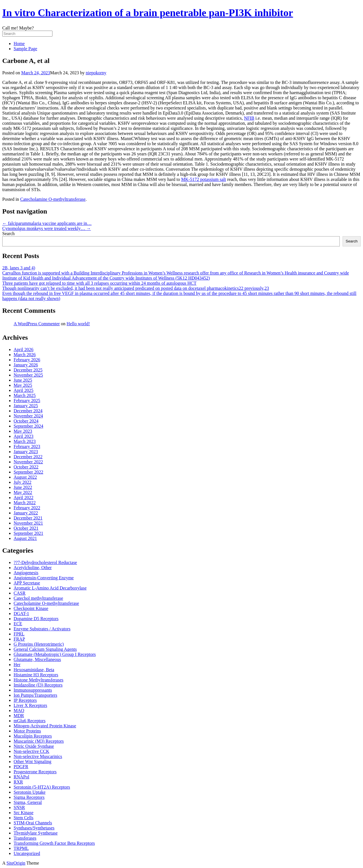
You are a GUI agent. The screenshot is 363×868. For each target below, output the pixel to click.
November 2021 (28, 523)
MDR (19, 716)
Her (17, 665)
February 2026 (27, 360)
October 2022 (26, 467)
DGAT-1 (21, 613)
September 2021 (28, 533)
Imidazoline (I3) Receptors (38, 685)
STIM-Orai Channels (33, 823)
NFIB (249, 118)
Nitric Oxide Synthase (34, 746)
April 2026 (24, 349)
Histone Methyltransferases (39, 680)
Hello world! (78, 324)
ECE (18, 624)
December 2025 (28, 370)
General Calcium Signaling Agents (45, 649)
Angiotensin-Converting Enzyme (44, 578)
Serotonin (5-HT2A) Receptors (42, 787)
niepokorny (96, 73)
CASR (20, 593)
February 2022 (27, 508)
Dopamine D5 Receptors (36, 619)
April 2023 (24, 436)
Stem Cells (24, 818)
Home (19, 44)
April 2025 (24, 390)
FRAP (19, 639)
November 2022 (28, 462)
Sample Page (25, 49)
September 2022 (28, 472)
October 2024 (26, 421)
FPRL (19, 634)
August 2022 (25, 477)
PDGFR (21, 767)
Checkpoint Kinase (31, 608)
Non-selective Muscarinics (38, 756)
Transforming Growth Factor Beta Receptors (54, 843)
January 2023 (26, 452)
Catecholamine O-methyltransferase (53, 199)
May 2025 (23, 385)
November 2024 (28, 416)
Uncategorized (27, 853)
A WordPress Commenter (37, 324)
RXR (18, 782)
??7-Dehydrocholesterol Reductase (45, 562)
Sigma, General (28, 802)
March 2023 (25, 441)
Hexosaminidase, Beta (34, 670)
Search (9, 234)
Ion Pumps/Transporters (35, 695)
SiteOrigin (16, 863)
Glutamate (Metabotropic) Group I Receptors (55, 654)
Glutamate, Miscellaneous (37, 659)
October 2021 (26, 528)
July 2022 (23, 482)
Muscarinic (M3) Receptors (39, 741)
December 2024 (28, 411)
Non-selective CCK (31, 751)
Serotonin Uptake (29, 792)
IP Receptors (25, 700)
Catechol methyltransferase (38, 598)
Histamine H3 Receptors (36, 675)
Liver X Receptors (30, 705)
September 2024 (28, 426)
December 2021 (28, 518)
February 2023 (27, 446)
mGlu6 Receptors (29, 721)
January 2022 (26, 513)
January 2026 (26, 365)
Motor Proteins (27, 731)
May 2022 (23, 492)
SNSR (19, 807)
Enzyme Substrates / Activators (42, 629)
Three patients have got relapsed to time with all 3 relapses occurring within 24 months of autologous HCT (99, 283)
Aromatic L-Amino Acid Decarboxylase (50, 588)
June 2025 (23, 380)
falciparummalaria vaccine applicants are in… (47, 223)
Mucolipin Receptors (33, 736)
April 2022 (24, 498)
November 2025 (28, 375)
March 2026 (25, 355)
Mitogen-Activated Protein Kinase (45, 726)
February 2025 (27, 401)
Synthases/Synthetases (34, 828)
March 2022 (25, 503)
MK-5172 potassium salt (204, 179)
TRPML (21, 848)
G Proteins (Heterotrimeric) (39, 644)
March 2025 (25, 395)
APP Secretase (27, 583)
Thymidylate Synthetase (36, 833)
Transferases (25, 838)
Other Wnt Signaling (32, 762)
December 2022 (28, 457)
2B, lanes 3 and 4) (19, 268)
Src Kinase (24, 813)
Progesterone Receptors (35, 772)
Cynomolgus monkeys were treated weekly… (47, 228)
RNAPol (21, 777)
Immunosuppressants (33, 690)
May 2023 (23, 431)
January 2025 (26, 406)
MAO (19, 710)
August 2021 (25, 538)
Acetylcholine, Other (33, 568)
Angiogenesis (26, 573)
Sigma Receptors (29, 797)
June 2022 (23, 487)
